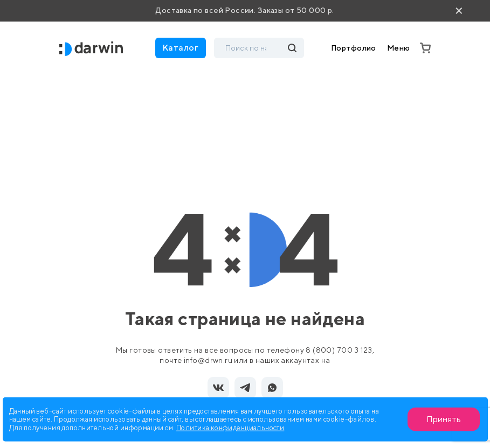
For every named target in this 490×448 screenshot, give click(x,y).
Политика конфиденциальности (230, 427)
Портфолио (354, 48)
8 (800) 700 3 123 (339, 350)
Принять (444, 419)
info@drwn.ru (208, 360)
